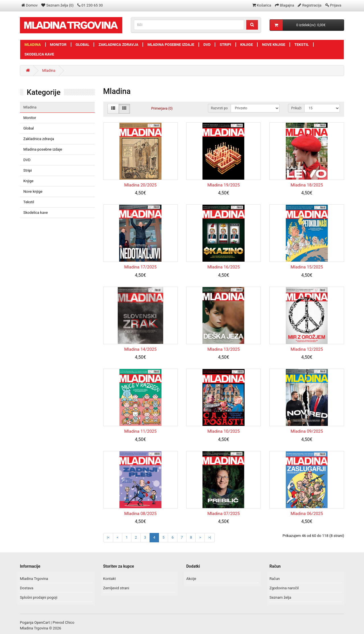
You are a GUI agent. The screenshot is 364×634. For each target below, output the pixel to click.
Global (83, 45)
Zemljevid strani (116, 588)
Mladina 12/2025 (307, 349)
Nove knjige (274, 45)
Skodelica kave (39, 54)
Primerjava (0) (162, 108)
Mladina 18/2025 (307, 185)
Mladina (33, 45)
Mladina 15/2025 (307, 267)
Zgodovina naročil (284, 588)
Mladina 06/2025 (307, 514)
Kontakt (110, 579)
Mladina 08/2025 (140, 514)
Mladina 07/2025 (224, 514)
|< (108, 537)
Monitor (58, 45)
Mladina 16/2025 (224, 267)
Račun (275, 579)
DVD (207, 45)
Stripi (225, 45)
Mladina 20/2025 (140, 185)
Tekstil (302, 45)
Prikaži (296, 108)
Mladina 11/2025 (140, 431)
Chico (70, 622)
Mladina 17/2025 (140, 267)
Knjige (247, 45)
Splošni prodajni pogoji (39, 597)
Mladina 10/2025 (224, 431)
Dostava (27, 588)
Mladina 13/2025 (224, 349)
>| (210, 537)
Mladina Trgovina (34, 579)
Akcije (191, 579)
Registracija (312, 5)
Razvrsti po (219, 108)
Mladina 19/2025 (224, 185)
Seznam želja (281, 597)
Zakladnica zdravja (118, 45)
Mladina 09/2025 (307, 431)
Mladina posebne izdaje (171, 45)
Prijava (336, 5)
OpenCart (42, 622)
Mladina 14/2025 (140, 349)
